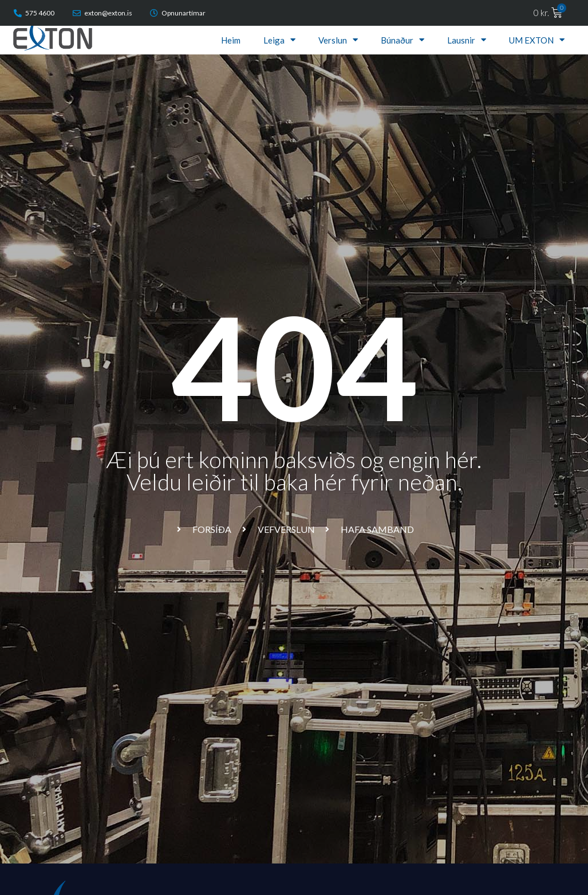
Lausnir (467, 40)
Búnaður (402, 40)
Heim (231, 40)
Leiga (279, 40)
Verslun (338, 40)
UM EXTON (537, 40)
